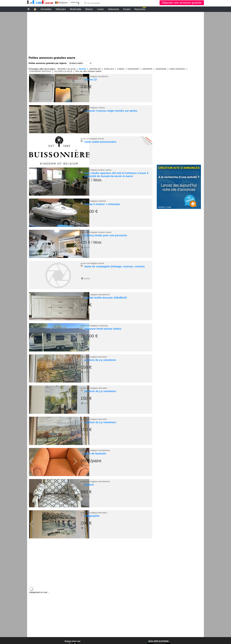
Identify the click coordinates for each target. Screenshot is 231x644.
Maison (89, 9)
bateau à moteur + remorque (102, 203)
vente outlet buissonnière (100, 141)
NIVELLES (109, 69)
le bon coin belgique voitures (93, 107)
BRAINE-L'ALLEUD (67, 69)
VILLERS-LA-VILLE (63, 71)
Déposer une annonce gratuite (182, 3)
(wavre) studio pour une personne (106, 234)
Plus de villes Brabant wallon (89, 71)
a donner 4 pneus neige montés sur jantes (111, 110)
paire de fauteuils (95, 451)
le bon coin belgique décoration (94, 355)
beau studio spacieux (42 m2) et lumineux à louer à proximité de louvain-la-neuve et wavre (116, 174)
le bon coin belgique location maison (96, 169)
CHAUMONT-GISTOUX (40, 71)
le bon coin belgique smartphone (94, 76)
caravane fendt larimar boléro (103, 327)
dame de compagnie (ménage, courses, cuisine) (114, 265)
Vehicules (61, 9)
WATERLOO (95, 69)
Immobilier (46, 9)
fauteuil (89, 482)
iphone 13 (90, 80)
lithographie (92, 513)
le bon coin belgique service (92, 262)
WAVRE (82, 69)
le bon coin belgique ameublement (95, 293)
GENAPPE (147, 69)
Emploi (127, 9)
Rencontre (140, 9)
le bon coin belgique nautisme (93, 200)
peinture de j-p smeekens (100, 358)
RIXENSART (133, 69)
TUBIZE (121, 69)
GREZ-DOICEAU (177, 69)
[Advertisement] (115, 33)
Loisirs (100, 9)
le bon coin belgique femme (92, 138)
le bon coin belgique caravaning (94, 324)
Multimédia (76, 9)
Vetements (114, 9)
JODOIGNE (161, 69)
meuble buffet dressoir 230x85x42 (106, 296)
